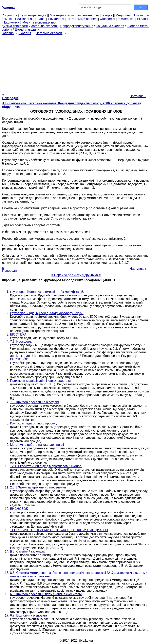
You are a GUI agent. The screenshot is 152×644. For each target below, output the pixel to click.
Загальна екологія (44, 26)
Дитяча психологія (15, 26)
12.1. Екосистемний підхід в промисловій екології (46, 466)
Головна (8, 33)
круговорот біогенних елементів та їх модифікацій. (47, 292)
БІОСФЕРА (18, 334)
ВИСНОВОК (19, 359)
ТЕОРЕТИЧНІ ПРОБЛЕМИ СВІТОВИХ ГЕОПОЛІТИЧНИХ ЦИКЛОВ (59, 530)
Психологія (56, 19)
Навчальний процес (82, 19)
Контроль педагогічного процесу (34, 423)
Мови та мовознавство (39, 22)
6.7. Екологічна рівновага (28, 615)
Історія (107, 15)
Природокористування (77, 26)
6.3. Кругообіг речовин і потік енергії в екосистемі (46, 594)
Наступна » (138, 96)
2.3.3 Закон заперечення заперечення (38, 487)
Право (40, 19)
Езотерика (126, 19)
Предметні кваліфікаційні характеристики (40, 381)
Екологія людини (27, 30)
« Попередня (10, 96)
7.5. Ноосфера (21, 342)
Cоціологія (9, 15)
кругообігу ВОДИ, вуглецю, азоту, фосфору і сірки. (47, 313)
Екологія (143, 19)
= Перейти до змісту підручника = (76, 275)
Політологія (23, 19)
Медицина (123, 15)
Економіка (12, 22)
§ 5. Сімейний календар (28, 551)
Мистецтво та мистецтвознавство (74, 15)
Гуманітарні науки (33, 15)
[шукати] (105, 7)
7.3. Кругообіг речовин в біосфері (34, 402)
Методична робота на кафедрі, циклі (37, 445)
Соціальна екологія (110, 26)
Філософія (107, 19)
